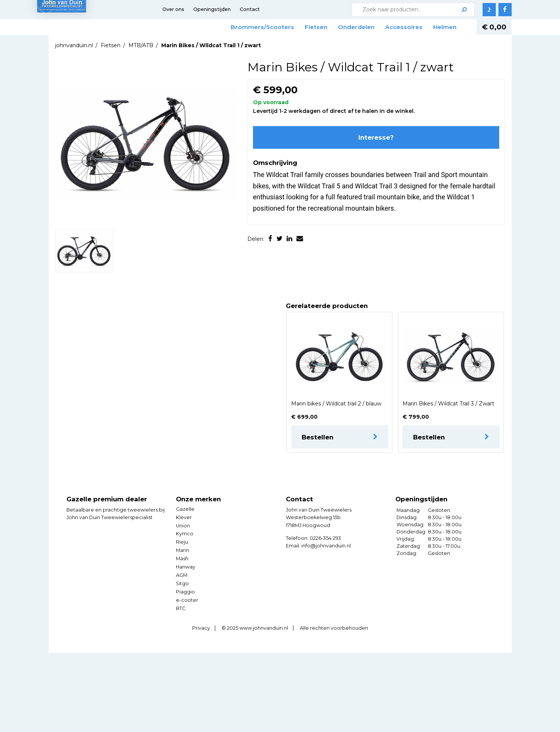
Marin (183, 550)
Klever (184, 517)
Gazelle (185, 509)
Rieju (182, 542)
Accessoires (404, 27)
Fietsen (316, 27)
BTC (181, 608)
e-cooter (187, 600)
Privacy (201, 628)
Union (183, 526)
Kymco (185, 534)
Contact (250, 9)
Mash (182, 559)
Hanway (186, 567)
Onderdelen (356, 27)
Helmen (445, 27)
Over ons (173, 9)
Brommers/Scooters (262, 27)
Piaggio (185, 592)
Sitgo (182, 583)
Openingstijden (212, 9)
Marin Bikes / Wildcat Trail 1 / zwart (211, 45)
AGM (182, 575)
